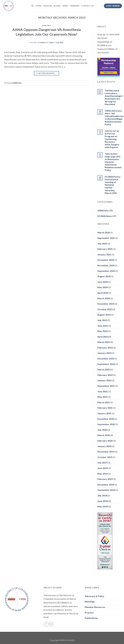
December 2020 (106, 419)
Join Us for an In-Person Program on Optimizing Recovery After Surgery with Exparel (112, 139)
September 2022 (106, 364)
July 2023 (102, 320)
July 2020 (102, 430)
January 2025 (104, 254)
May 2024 (102, 287)
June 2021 (103, 391)
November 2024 (106, 265)
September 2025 (106, 238)
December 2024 (106, 260)
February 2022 (105, 375)
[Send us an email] (51, 624)
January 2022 (104, 380)
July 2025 (102, 244)
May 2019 (102, 474)
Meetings (90, 601)
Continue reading (47, 73)
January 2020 (104, 446)
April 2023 (103, 337)
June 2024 (103, 282)
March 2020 (104, 435)
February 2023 (105, 348)
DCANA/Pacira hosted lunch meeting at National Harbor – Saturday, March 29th (113, 185)
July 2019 (102, 463)
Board (57, 6)
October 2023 (105, 309)
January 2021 (104, 413)
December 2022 (106, 358)
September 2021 (106, 386)
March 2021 (104, 402)
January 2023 (104, 353)
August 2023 (104, 315)
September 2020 (106, 424)
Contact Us (88, 6)
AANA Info (46, 25)
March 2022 (104, 369)
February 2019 (105, 479)
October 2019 (105, 457)
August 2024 (104, 276)
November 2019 (106, 452)
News (65, 6)
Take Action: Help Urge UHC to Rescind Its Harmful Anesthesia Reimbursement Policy (113, 162)
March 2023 (104, 342)
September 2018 (106, 490)
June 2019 (103, 468)
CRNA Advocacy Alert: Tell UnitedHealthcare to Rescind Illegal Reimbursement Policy (114, 117)
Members (75, 6)
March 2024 (104, 298)
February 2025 (105, 249)
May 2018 (102, 506)
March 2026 (104, 232)
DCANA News (105, 216)
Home (38, 6)
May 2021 (102, 397)
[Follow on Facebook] (46, 624)
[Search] (32, 6)
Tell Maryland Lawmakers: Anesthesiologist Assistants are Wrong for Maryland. (114, 97)
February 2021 (105, 408)
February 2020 (105, 441)
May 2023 (102, 331)
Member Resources (95, 607)
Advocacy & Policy (94, 596)
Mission (47, 6)
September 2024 (106, 271)
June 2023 (103, 326)
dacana (60, 43)
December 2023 (106, 304)
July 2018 (102, 495)
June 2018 (103, 501)
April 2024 (103, 293)
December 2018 (106, 485)
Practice (89, 613)
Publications (91, 618)
